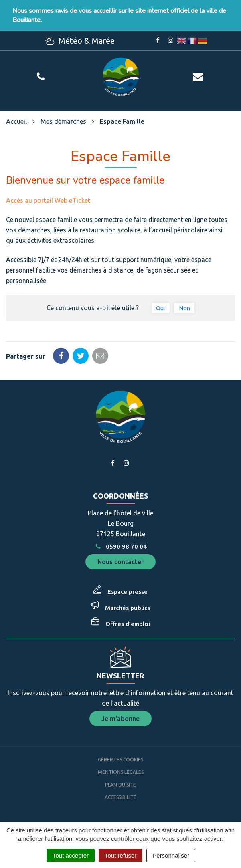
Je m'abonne (120, 719)
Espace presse (128, 592)
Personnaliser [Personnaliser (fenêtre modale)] (171, 855)
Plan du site (120, 785)
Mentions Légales (121, 772)
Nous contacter (120, 562)
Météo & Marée (80, 41)
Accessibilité (120, 797)
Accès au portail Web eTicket (48, 200)
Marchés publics (128, 608)
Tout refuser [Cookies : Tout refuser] (120, 855)
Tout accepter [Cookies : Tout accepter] (71, 855)
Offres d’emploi (128, 624)
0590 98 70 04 (120, 546)
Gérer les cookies (120, 760)
